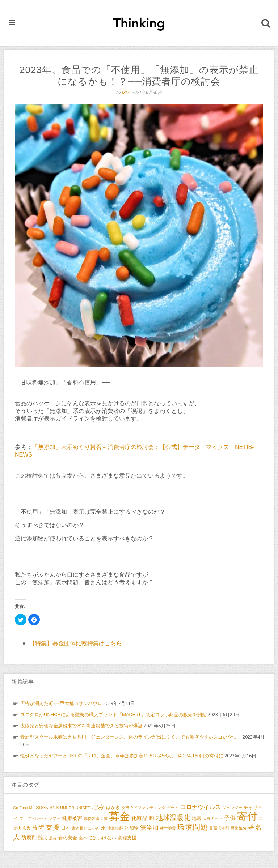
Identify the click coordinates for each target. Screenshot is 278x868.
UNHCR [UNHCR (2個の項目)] (67, 808)
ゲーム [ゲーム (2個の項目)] (173, 808)
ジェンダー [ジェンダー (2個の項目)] (232, 808)
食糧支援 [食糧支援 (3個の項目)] (127, 838)
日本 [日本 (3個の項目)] (66, 828)
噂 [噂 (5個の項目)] (152, 818)
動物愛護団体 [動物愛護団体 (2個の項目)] (96, 818)
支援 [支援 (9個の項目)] (52, 827)
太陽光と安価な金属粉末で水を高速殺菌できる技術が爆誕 (81, 726)
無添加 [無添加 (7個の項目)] (149, 828)
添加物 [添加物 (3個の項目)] (132, 828)
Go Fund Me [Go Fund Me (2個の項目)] (24, 808)
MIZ (126, 93)
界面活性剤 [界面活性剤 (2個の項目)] (219, 828)
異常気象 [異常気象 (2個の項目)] (239, 828)
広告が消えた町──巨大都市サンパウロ (61, 703)
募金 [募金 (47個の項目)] (119, 816)
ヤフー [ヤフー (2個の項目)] (54, 818)
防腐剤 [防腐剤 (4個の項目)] (29, 838)
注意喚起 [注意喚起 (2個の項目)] (115, 828)
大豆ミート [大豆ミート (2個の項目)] (213, 818)
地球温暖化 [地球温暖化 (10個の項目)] (173, 817)
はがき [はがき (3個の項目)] (113, 808)
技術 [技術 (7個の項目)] (38, 828)
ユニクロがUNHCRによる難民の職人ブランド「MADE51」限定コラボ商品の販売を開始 (113, 715)
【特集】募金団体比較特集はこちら (76, 643)
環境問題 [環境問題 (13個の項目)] (193, 827)
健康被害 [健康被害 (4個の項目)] (72, 818)
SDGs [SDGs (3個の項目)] (42, 808)
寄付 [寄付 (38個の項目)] (247, 816)
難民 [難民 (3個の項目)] (43, 838)
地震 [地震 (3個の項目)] (197, 818)
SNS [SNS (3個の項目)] (54, 808)
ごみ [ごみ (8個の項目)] (98, 807)
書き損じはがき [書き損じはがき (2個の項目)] (86, 828)
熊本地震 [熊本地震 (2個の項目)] (168, 828)
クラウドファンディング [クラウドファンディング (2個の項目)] (144, 808)
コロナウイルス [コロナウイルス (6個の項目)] (201, 807)
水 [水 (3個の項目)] (103, 828)
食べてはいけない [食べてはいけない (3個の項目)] (97, 838)
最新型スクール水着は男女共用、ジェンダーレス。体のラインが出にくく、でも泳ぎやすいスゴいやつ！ (131, 737)
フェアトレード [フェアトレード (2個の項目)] (33, 818)
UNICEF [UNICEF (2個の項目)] (83, 808)
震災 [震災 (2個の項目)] (53, 838)
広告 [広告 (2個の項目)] (26, 828)
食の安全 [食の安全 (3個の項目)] (68, 838)
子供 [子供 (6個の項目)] (230, 818)
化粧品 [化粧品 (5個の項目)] (140, 818)
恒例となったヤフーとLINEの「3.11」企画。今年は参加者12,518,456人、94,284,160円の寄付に (122, 756)
